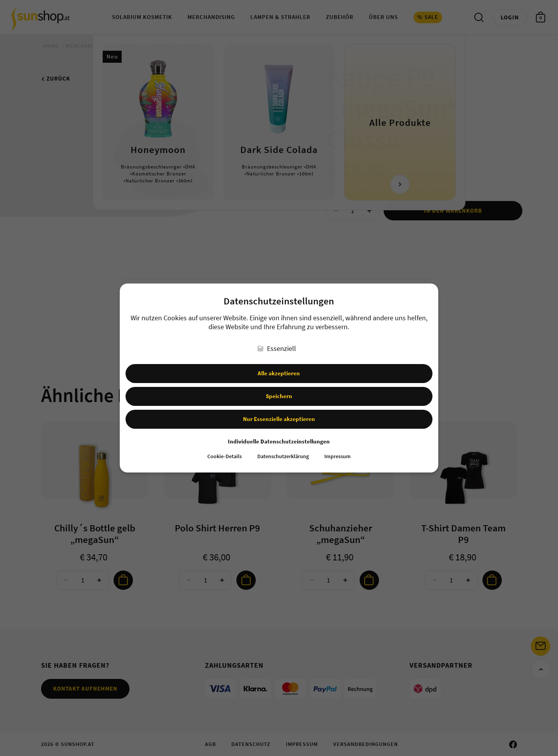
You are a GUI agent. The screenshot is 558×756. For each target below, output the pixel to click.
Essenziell (277, 347)
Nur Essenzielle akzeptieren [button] (279, 417)
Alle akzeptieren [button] (279, 372)
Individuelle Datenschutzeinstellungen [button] (279, 440)
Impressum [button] (338, 455)
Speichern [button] (279, 394)
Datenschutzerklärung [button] (283, 455)
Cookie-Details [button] (225, 455)
